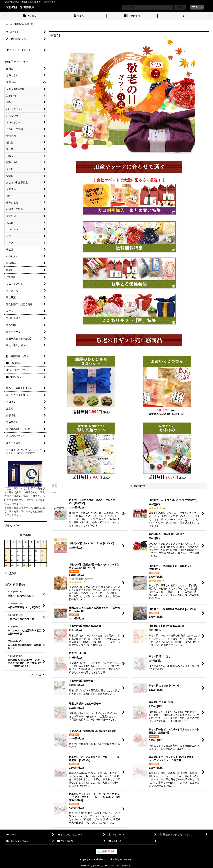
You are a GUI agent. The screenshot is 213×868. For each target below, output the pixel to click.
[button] (183, 16)
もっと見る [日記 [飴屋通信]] (38, 675)
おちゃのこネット (101, 866)
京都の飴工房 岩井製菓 (20, 7)
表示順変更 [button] (138, 486)
